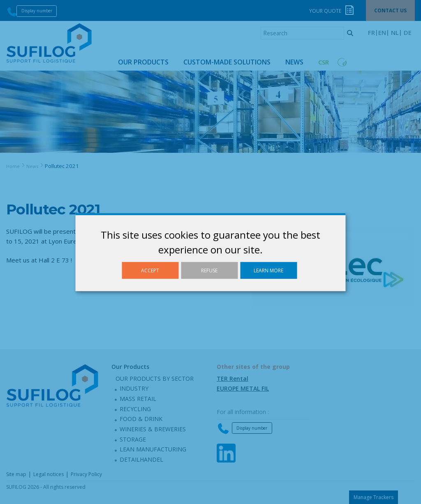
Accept (150, 270)
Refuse (209, 270)
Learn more (268, 270)
